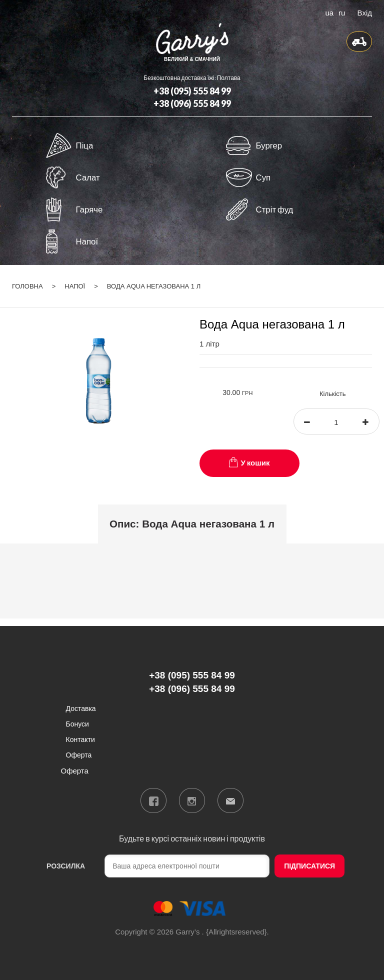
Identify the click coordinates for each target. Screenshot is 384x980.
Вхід (365, 12)
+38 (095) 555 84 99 (192, 91)
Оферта (79, 755)
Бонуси (77, 724)
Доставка (81, 708)
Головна (27, 286)
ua (329, 12)
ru (342, 12)
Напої (75, 286)
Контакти (80, 739)
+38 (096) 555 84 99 (192, 103)
